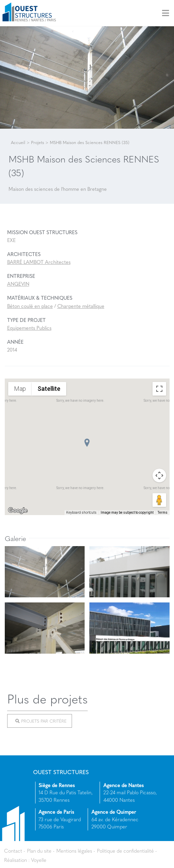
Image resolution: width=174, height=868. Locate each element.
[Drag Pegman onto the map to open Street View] (159, 500)
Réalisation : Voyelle (25, 859)
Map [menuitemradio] (20, 389)
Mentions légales (74, 851)
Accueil (18, 142)
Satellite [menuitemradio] (49, 389)
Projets (38, 142)
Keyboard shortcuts (81, 513)
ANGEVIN (18, 284)
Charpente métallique (81, 306)
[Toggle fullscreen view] (159, 389)
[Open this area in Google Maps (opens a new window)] (18, 511)
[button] (87, 443)
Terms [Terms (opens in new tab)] (163, 513)
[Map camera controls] (159, 475)
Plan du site (39, 851)
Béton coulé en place (30, 306)
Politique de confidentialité (125, 851)
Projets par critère (41, 721)
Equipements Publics (29, 328)
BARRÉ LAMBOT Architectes (39, 262)
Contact (13, 851)
